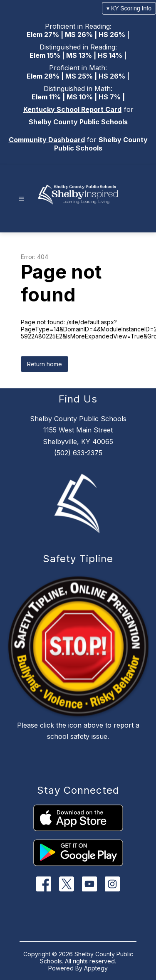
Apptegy (96, 968)
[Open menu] (21, 199)
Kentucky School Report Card (72, 109)
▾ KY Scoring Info (129, 8)
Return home (45, 364)
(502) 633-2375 (78, 453)
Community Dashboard (47, 140)
